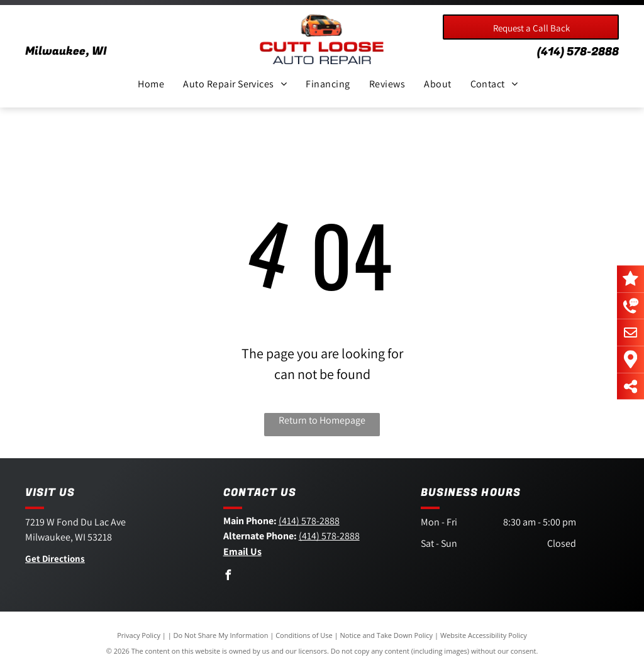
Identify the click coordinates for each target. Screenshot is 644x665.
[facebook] (228, 577)
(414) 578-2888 (578, 52)
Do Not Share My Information (221, 635)
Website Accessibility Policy (484, 635)
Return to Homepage (322, 420)
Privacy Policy (139, 635)
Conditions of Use (304, 635)
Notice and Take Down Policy (387, 635)
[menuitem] (151, 84)
